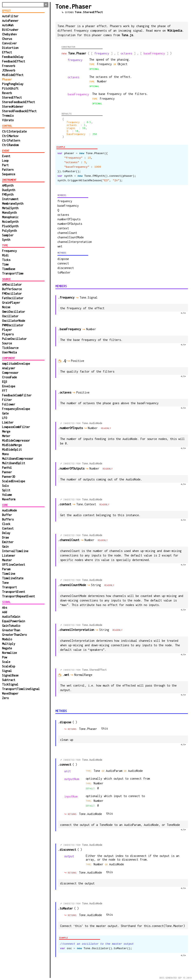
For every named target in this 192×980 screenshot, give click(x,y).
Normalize (9, 653)
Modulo (7, 639)
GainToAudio (11, 626)
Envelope (9, 386)
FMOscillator (12, 294)
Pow (5, 657)
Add (5, 612)
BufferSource (12, 289)
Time (5, 264)
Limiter (8, 422)
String (98, 585)
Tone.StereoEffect (89, 12)
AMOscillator (12, 285)
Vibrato (8, 120)
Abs (5, 608)
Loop (5, 161)
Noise (6, 307)
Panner (7, 472)
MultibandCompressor (18, 459)
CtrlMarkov (10, 136)
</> (183, 313)
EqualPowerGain (14, 621)
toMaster (64, 272)
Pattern (8, 170)
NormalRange (85, 675)
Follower (9, 404)
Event (6, 156)
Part (5, 165)
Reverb (7, 93)
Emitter (8, 542)
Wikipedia (175, 31)
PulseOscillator (14, 339)
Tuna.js (127, 35)
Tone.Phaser (88, 729)
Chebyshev (9, 34)
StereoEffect (12, 98)
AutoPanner (10, 21)
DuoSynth (9, 190)
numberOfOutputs (70, 224)
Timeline (9, 574)
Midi (5, 255)
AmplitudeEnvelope (16, 364)
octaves (63, 215)
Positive (79, 361)
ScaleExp (9, 666)
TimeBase (9, 269)
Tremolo (8, 116)
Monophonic (10, 217)
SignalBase (10, 675)
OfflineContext (14, 565)
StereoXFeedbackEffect (19, 111)
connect (63, 263)
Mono (5, 454)
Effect (7, 52)
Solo (5, 486)
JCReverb (9, 70)
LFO (5, 418)
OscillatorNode (14, 321)
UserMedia (9, 352)
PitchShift (10, 88)
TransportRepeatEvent (18, 596)
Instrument (10, 199)
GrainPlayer (11, 303)
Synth (6, 240)
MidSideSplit (12, 450)
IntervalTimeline (15, 551)
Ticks (6, 260)
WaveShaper (10, 693)
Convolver (9, 43)
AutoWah (8, 25)
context (63, 228)
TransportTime (13, 273)
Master (7, 560)
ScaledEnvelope (14, 481)
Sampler (8, 235)
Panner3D (9, 477)
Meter (6, 436)
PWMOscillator (13, 325)
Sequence (9, 174)
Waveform (9, 499)
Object (122, 64)
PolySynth (9, 231)
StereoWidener (13, 107)
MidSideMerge (12, 445)
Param (6, 569)
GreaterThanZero (14, 635)
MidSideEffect (13, 75)
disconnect (66, 268)
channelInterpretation (75, 242)
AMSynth (8, 185)
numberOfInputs (69, 219)
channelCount (67, 233)
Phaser (7, 79)
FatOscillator (13, 298)
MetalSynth (10, 208)
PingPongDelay (13, 84)
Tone (5, 583)
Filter (7, 400)
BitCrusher (10, 30)
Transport (9, 587)
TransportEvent (14, 592)
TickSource (10, 348)
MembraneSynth (13, 204)
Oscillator (10, 316)
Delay (6, 533)
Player (7, 330)
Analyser (9, 368)
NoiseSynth (10, 222)
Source (7, 343)
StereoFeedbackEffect (18, 102)
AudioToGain (11, 617)
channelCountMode (71, 237)
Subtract (9, 680)
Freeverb (9, 66)
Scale (6, 662)
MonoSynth (9, 213)
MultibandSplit (14, 463)
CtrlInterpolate (14, 131)
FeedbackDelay (13, 57)
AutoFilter (10, 16)
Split (6, 490)
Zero (5, 698)
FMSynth (8, 194)
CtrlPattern (11, 140)
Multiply (9, 644)
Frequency (9, 251)
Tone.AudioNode (92, 423)
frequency (65, 201)
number (102, 81)
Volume (7, 495)
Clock (6, 524)
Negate (7, 648)
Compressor (10, 373)
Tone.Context (87, 504)
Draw (5, 537)
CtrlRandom (10, 145)
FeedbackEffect (14, 61)
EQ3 (5, 382)
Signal (7, 671)
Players (8, 334)
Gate (5, 413)
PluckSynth (10, 226)
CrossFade (9, 377)
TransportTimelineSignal (21, 689)
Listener (9, 556)
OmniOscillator (14, 312)
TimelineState (13, 578)
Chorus (7, 39)
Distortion (10, 48)
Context (8, 528)
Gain (5, 547)
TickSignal (10, 684)
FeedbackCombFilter (17, 395)
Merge (6, 431)
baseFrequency (68, 206)
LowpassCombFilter (16, 427)
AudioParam (115, 771)
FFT (5, 391)
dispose (63, 259)
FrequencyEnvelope (16, 409)
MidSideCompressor (16, 440)
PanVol (7, 468)
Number (95, 428)
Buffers (8, 519)
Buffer (7, 515)
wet (60, 246)
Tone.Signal (90, 297)
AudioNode (9, 510)
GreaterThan (11, 630)
